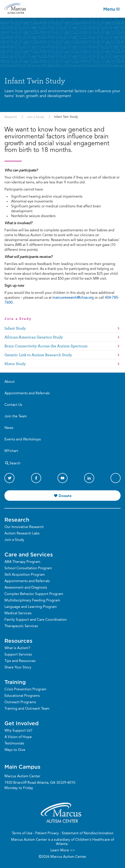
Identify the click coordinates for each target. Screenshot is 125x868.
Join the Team (16, 416)
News (9, 428)
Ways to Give (15, 750)
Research (11, 117)
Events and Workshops (23, 440)
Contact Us (13, 405)
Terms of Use (22, 833)
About (10, 382)
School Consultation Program (28, 568)
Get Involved (22, 723)
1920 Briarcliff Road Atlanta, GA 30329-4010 (40, 783)
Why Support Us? (18, 731)
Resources (18, 641)
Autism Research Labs (22, 534)
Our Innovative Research (24, 527)
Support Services (18, 655)
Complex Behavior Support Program (34, 594)
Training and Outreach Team (27, 709)
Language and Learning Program (31, 607)
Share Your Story (18, 668)
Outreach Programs (20, 702)
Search (12, 463)
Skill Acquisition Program (25, 575)
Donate (65, 496)
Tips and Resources (20, 661)
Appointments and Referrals (27, 393)
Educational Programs (22, 696)
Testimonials (14, 744)
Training (15, 682)
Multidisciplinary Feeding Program (32, 601)
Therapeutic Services (21, 626)
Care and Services (29, 554)
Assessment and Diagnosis (26, 588)
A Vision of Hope (18, 737)
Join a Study (36, 117)
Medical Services (18, 613)
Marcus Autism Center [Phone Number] (22, 776)
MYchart (11, 451)
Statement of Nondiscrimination (88, 833)
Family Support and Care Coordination (36, 620)
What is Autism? (17, 648)
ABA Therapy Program (22, 562)
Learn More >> (63, 850)
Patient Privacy (47, 833)
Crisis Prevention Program (25, 689)
